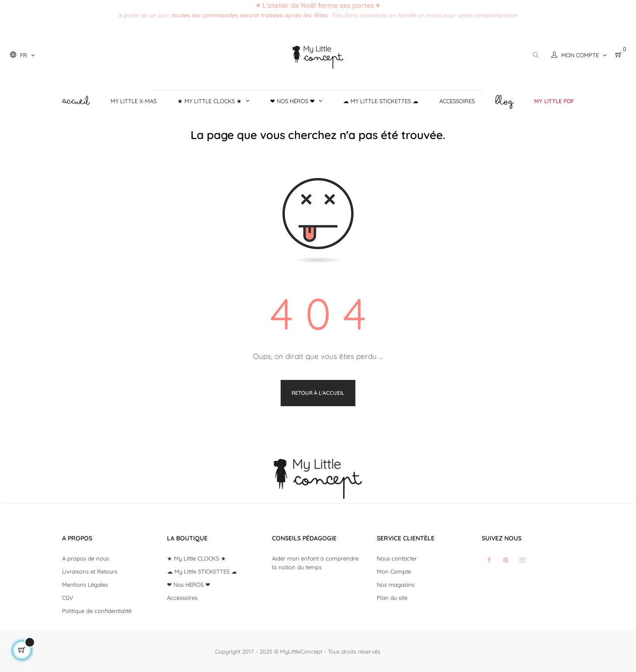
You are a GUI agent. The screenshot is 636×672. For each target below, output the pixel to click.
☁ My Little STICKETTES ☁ (202, 571)
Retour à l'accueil (318, 393)
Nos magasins (396, 585)
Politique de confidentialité (97, 611)
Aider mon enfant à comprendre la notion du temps (315, 563)
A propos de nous (85, 558)
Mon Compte (394, 571)
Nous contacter (397, 558)
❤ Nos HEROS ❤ (189, 585)
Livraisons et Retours (90, 571)
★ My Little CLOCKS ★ (196, 558)
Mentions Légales (85, 585)
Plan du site (392, 598)
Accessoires (182, 598)
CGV (68, 598)
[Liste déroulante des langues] (22, 55)
